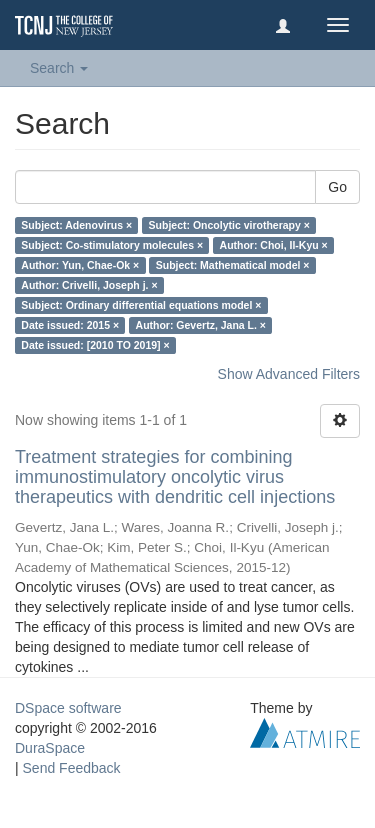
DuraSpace (50, 748)
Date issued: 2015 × (70, 325)
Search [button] (59, 68)
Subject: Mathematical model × (233, 265)
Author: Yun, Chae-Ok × (80, 265)
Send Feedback (72, 768)
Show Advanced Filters (289, 374)
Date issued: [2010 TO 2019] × (95, 345)
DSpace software (68, 708)
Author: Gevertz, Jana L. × (201, 325)
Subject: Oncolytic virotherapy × (229, 225)
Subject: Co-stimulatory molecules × (112, 245)
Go (337, 187)
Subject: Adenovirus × (76, 225)
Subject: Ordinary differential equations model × (141, 305)
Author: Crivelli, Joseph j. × (89, 285)
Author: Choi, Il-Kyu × (274, 245)
